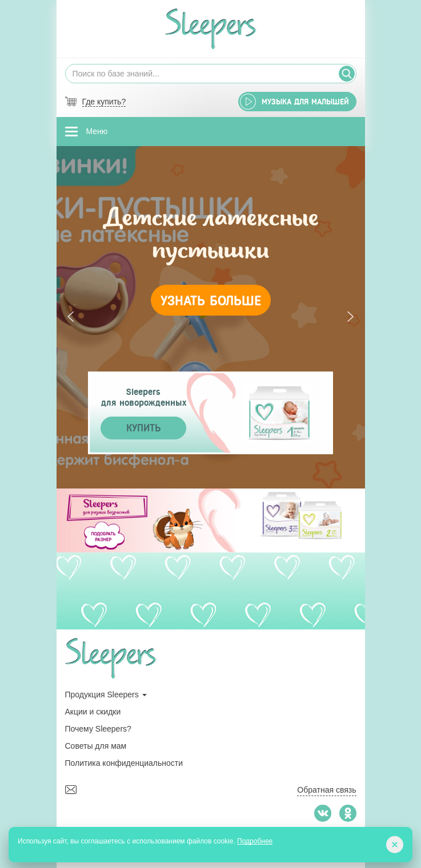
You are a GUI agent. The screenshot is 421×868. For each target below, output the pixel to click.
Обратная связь (326, 790)
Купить (143, 428)
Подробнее (255, 841)
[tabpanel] (211, 317)
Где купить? (104, 102)
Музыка (305, 102)
